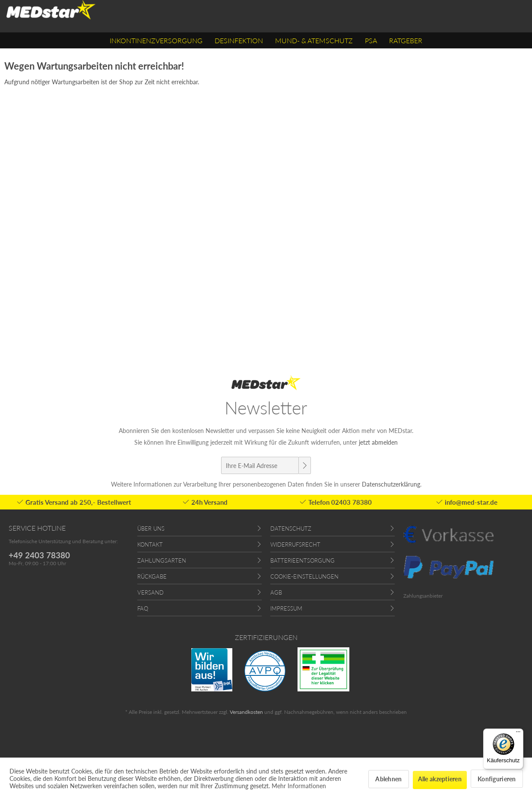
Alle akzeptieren (440, 779)
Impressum (286, 608)
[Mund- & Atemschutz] (314, 40)
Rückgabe (152, 576)
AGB (276, 592)
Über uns (151, 528)
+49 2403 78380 (39, 555)
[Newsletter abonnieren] (304, 465)
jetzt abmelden (378, 442)
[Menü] (518, 734)
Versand (150, 592)
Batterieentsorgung (302, 560)
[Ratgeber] (406, 40)
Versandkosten (246, 712)
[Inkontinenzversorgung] (156, 40)
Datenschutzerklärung (391, 484)
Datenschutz (291, 528)
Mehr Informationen (299, 786)
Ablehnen (388, 779)
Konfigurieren (497, 779)
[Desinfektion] (239, 40)
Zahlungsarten (162, 560)
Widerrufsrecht (295, 544)
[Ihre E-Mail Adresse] (260, 465)
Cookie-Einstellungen (304, 576)
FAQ (143, 608)
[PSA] (371, 40)
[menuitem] (156, 40)
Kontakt (150, 544)
